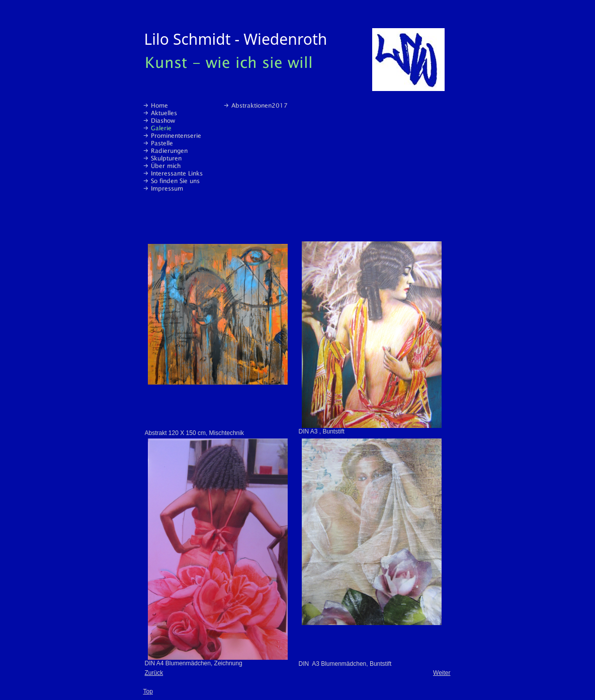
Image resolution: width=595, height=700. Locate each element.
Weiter (442, 673)
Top (148, 691)
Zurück (154, 673)
